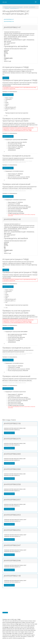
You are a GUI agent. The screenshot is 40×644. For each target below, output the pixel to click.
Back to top (5, 613)
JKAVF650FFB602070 (9, 448)
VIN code (26, 7)
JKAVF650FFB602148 (9, 21)
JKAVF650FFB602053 (9, 524)
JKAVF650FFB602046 (9, 570)
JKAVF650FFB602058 (9, 494)
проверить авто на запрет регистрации (13, 7)
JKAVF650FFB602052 (9, 539)
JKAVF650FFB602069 (9, 463)
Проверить (6, 78)
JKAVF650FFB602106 (9, 433)
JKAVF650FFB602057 (9, 509)
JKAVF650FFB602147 (14, 8)
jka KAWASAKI (32, 7)
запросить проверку (8, 95)
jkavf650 (7, 8)
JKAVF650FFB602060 (9, 479)
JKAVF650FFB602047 (9, 555)
